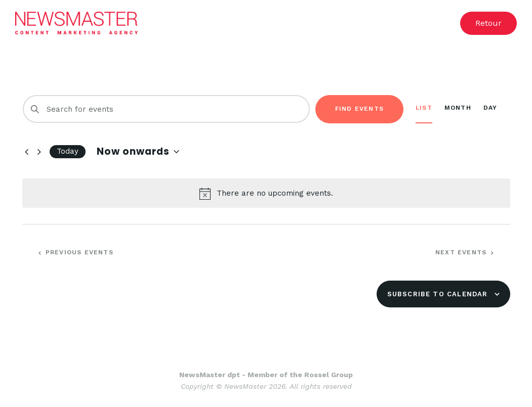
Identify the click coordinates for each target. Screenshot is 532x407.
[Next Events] (39, 152)
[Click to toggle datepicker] (138, 152)
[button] (488, 23)
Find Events (359, 109)
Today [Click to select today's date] (68, 151)
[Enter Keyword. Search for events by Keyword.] (166, 109)
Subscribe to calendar (438, 294)
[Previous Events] (27, 152)
